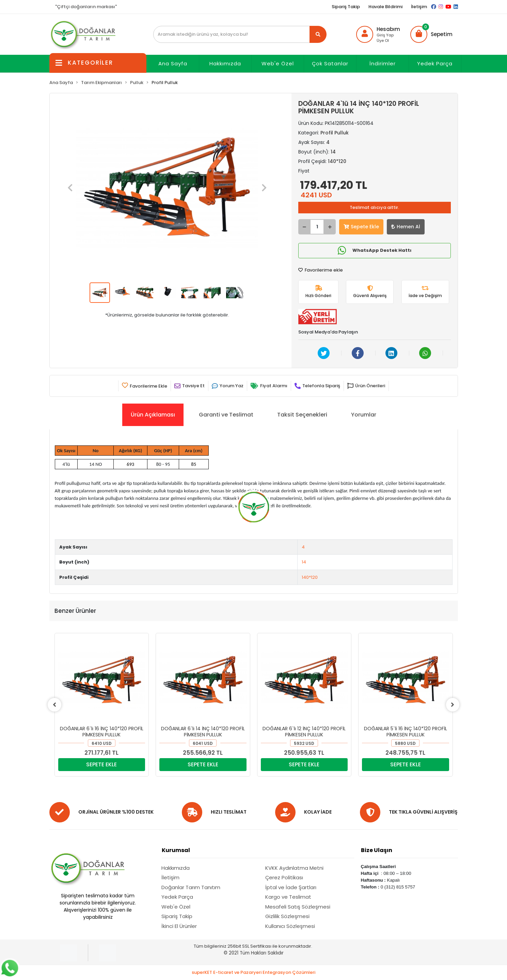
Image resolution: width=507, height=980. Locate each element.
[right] (453, 705)
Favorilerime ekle (321, 270)
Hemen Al (406, 227)
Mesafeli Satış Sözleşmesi (298, 907)
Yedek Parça (435, 63)
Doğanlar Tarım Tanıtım (191, 887)
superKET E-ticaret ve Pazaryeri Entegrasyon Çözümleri (253, 972)
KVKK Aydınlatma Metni (294, 868)
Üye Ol (383, 40)
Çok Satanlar (330, 63)
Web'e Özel (278, 63)
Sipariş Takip (346, 7)
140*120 (310, 577)
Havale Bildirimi (385, 7)
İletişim (419, 7)
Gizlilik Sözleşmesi (287, 916)
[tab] (153, 415)
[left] (54, 705)
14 (304, 562)
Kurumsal (176, 850)
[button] (431, 34)
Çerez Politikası (284, 877)
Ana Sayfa (173, 63)
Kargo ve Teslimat (288, 897)
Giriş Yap (385, 35)
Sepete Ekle (361, 227)
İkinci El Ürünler (179, 926)
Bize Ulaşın (377, 850)
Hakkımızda (225, 63)
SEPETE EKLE (101, 764)
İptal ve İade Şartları (291, 887)
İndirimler (383, 63)
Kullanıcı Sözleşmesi (290, 926)
